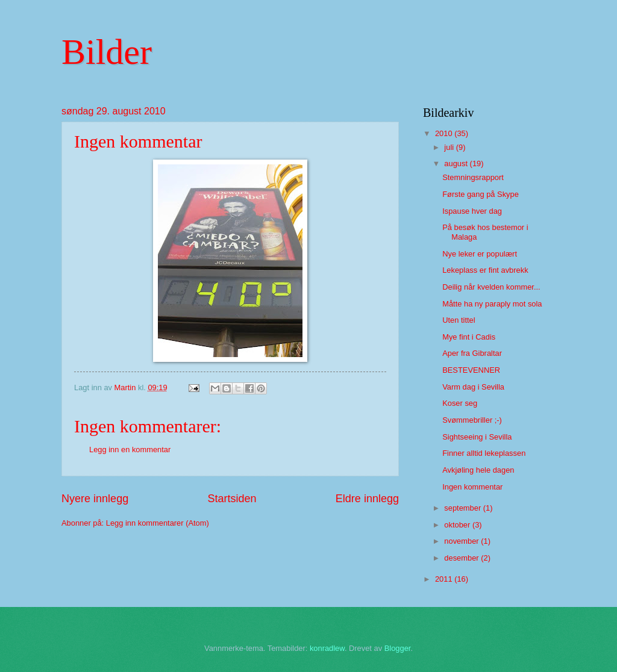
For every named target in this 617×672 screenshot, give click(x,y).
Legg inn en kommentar (130, 450)
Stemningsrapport (473, 177)
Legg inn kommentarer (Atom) (158, 523)
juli (450, 147)
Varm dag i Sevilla (473, 387)
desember (462, 558)
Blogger (398, 648)
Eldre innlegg (367, 499)
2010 (445, 133)
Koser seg (460, 403)
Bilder (107, 52)
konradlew (327, 648)
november (462, 541)
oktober (458, 525)
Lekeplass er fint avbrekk (485, 270)
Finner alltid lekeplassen (484, 453)
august (457, 163)
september (463, 508)
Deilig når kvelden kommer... (491, 287)
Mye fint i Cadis (469, 337)
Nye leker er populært (480, 254)
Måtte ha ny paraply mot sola (492, 304)
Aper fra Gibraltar (472, 353)
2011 (445, 579)
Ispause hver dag (472, 211)
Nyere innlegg (95, 499)
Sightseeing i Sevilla (477, 437)
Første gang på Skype (481, 194)
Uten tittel (459, 320)
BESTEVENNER (471, 370)
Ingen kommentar (472, 487)
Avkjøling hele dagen (478, 470)
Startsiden (232, 499)
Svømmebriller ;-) (472, 420)
